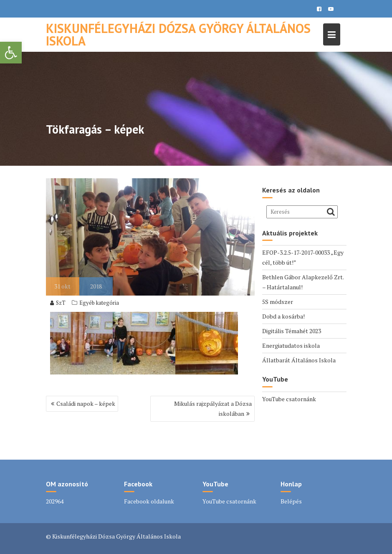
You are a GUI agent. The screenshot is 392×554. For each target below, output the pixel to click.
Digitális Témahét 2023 (292, 331)
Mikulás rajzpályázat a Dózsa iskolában (213, 409)
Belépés (291, 501)
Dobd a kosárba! (283, 316)
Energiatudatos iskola (291, 345)
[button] (11, 53)
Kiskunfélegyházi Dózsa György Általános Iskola (178, 34)
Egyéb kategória (99, 303)
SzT (58, 303)
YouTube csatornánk (289, 399)
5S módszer (278, 302)
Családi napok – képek (86, 403)
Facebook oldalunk (149, 501)
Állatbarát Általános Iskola (299, 360)
